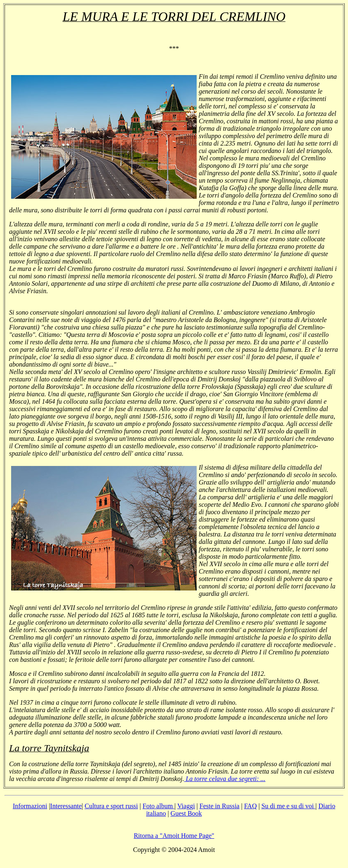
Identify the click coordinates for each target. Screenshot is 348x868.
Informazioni (30, 806)
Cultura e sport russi (111, 806)
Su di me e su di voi (288, 806)
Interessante (66, 806)
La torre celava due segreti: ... (225, 779)
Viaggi (186, 806)
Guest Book (186, 813)
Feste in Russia (220, 806)
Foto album (159, 806)
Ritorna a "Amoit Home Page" (174, 836)
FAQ (250, 806)
